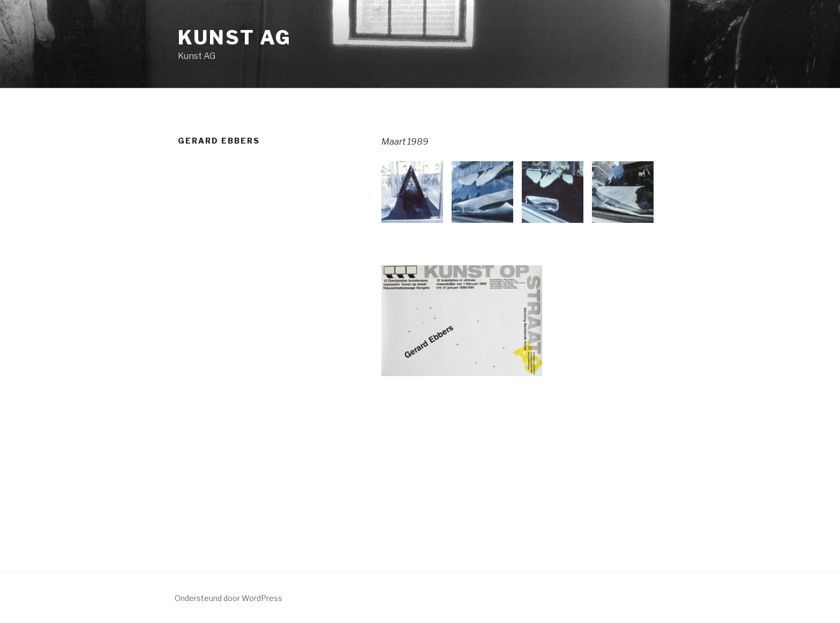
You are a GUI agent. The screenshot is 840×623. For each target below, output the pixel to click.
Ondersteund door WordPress (228, 598)
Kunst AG (235, 37)
